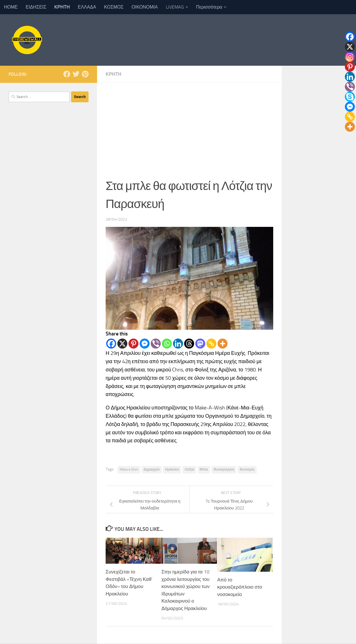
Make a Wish (129, 469)
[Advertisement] (189, 126)
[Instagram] (350, 57)
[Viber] (156, 344)
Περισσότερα (209, 7)
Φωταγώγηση (224, 469)
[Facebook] (111, 344)
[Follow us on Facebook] (67, 74)
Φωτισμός (247, 469)
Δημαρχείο (152, 469)
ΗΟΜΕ (11, 7)
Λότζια (189, 469)
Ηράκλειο (172, 469)
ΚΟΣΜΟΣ (114, 7)
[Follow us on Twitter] (76, 74)
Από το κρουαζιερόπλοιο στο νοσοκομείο (240, 587)
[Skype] (350, 97)
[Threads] (189, 344)
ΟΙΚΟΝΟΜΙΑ (145, 7)
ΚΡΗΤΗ (62, 7)
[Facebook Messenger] (145, 344)
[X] (122, 344)
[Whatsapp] (167, 344)
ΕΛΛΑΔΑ (87, 7)
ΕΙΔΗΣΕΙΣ (36, 7)
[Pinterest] (133, 344)
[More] (223, 344)
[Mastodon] (200, 344)
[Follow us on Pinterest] (85, 74)
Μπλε (204, 469)
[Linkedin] (178, 344)
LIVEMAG (175, 7)
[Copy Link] (211, 344)
